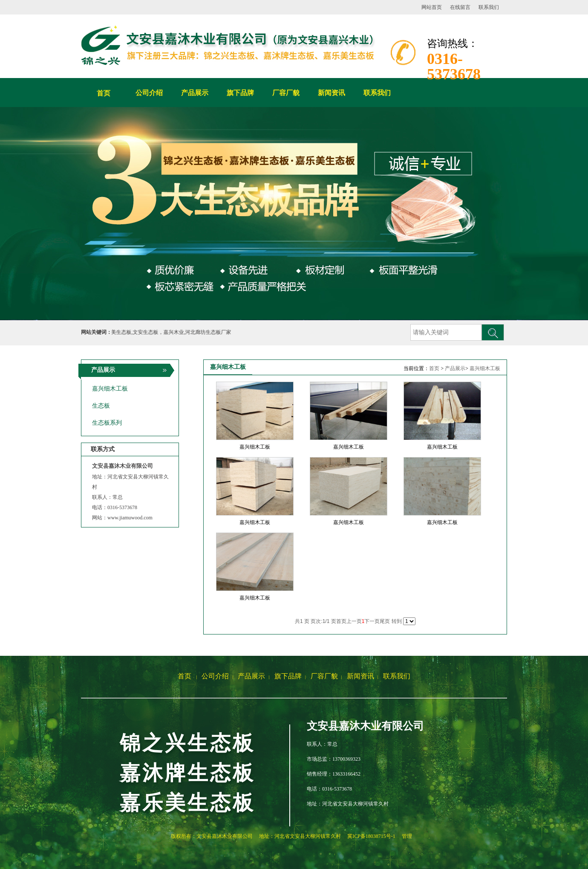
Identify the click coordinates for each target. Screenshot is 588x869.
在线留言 (460, 7)
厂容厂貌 (324, 676)
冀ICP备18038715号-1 (371, 836)
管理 (407, 836)
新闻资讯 (360, 676)
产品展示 (455, 368)
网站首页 (432, 7)
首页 (104, 93)
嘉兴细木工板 (485, 368)
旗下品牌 (288, 676)
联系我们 (489, 7)
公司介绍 (215, 676)
